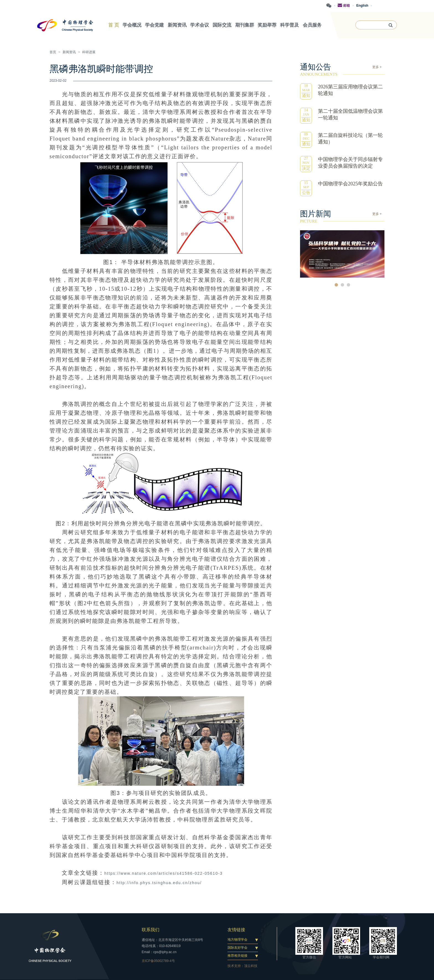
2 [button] (342, 285)
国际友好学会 (237, 948)
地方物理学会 (237, 940)
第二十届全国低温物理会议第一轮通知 (350, 114)
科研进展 (89, 52)
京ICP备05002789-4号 (158, 961)
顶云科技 (251, 966)
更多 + (377, 67)
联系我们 (151, 930)
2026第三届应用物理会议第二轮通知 (350, 90)
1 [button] (336, 285)
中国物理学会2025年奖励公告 (350, 184)
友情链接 (236, 930)
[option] (342, 254)
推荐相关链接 (237, 956)
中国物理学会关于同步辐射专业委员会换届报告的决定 (350, 163)
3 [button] (348, 285)
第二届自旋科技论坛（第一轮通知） (350, 139)
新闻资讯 (69, 52)
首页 (53, 52)
